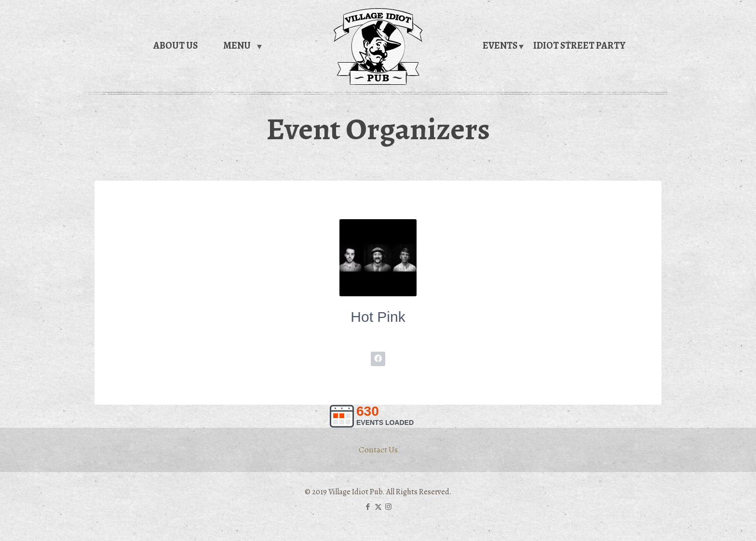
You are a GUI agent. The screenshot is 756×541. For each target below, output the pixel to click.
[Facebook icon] (368, 507)
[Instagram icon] (388, 507)
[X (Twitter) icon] (378, 507)
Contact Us (378, 449)
